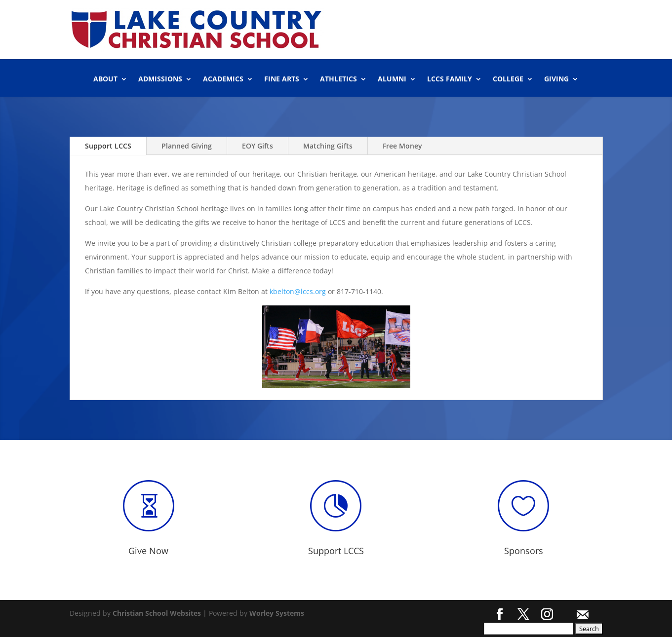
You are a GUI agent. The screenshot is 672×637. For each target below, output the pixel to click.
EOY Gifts (257, 146)
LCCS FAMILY (450, 79)
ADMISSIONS (160, 79)
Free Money (402, 146)
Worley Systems (277, 613)
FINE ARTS (282, 79)
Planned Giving (187, 146)
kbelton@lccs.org (298, 291)
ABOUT (105, 79)
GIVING (556, 79)
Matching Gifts (328, 146)
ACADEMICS (223, 79)
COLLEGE (508, 79)
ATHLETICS (338, 79)
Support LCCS (108, 146)
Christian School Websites (157, 613)
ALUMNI (392, 79)
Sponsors (524, 551)
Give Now (148, 551)
